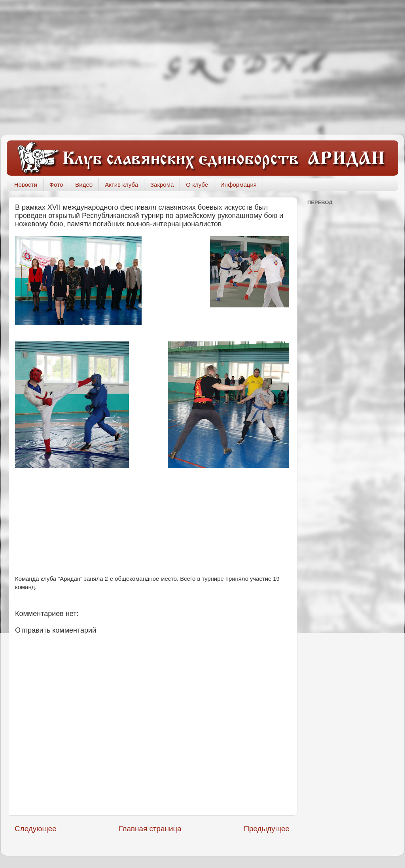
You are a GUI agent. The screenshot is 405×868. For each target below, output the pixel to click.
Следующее (36, 829)
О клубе (197, 185)
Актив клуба (121, 185)
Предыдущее (267, 829)
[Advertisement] (202, 67)
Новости (26, 185)
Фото (56, 185)
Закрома (162, 185)
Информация (238, 185)
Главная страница (150, 829)
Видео (84, 185)
